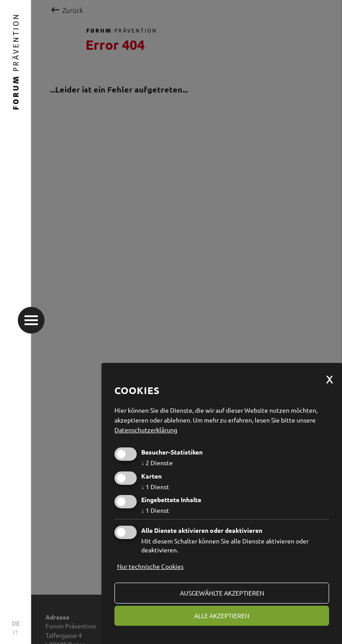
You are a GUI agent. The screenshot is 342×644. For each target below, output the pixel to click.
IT (16, 632)
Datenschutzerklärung (146, 430)
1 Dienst (155, 487)
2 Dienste (157, 463)
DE (16, 623)
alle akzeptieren (222, 616)
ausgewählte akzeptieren (222, 593)
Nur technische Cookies (150, 566)
